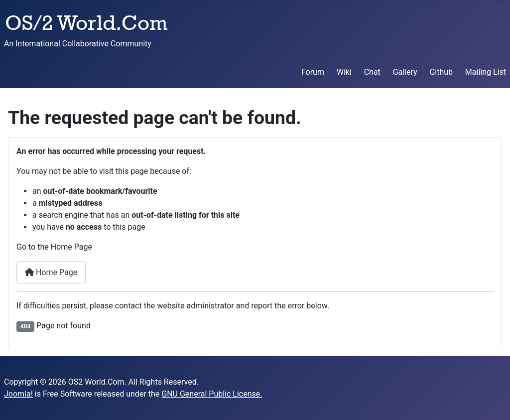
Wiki (344, 72)
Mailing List (486, 72)
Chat (372, 72)
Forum (313, 72)
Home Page (51, 272)
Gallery (405, 72)
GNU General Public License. (212, 394)
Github (441, 72)
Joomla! (18, 394)
